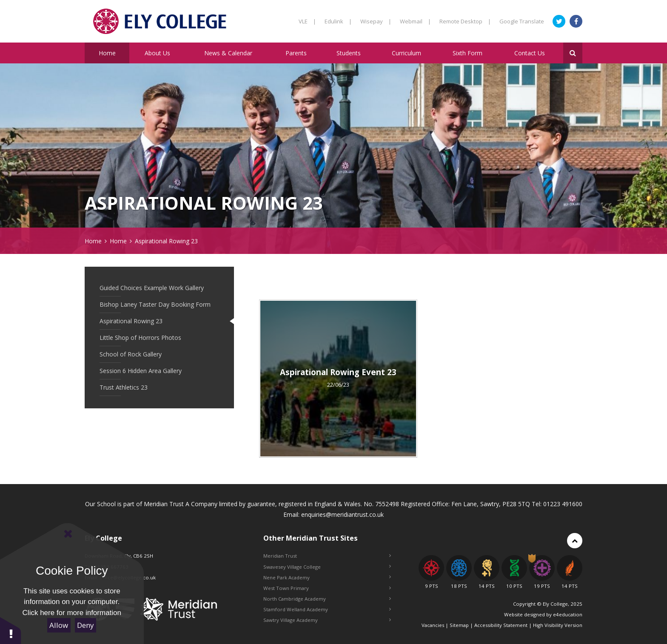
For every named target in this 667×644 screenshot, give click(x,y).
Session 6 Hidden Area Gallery (141, 371)
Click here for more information (72, 613)
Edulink (338, 21)
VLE (307, 21)
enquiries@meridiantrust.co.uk (342, 514)
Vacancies (433, 625)
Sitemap (459, 625)
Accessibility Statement (501, 625)
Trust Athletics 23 (124, 387)
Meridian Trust (327, 556)
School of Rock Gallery (131, 354)
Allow (59, 625)
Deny (86, 625)
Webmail (415, 21)
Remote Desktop (465, 21)
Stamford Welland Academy (327, 609)
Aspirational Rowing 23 (166, 241)
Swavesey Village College (327, 567)
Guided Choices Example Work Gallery (152, 288)
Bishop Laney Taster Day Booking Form (155, 304)
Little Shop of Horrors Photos (140, 338)
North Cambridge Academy (327, 599)
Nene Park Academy (327, 577)
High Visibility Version (558, 625)
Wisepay (376, 21)
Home (93, 241)
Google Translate (522, 21)
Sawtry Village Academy (327, 620)
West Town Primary (327, 588)
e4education (568, 614)
